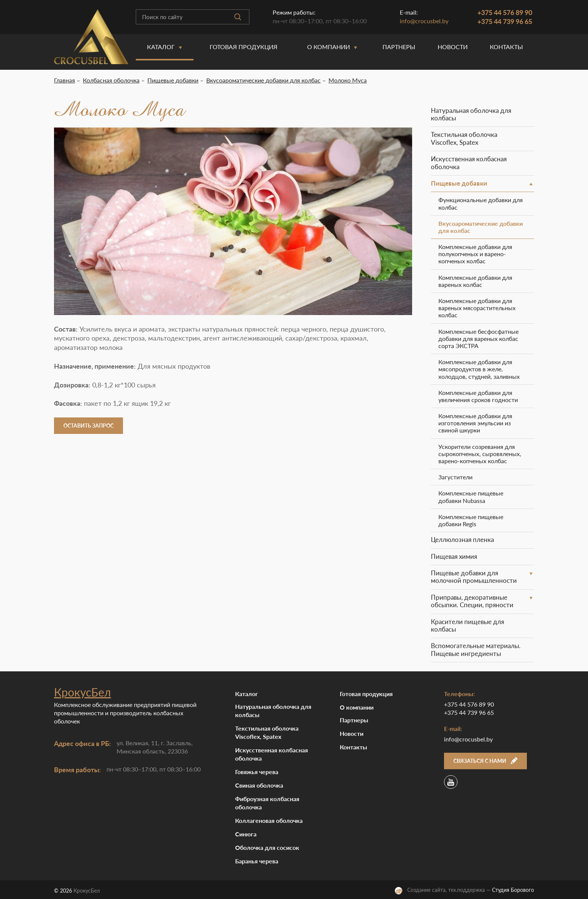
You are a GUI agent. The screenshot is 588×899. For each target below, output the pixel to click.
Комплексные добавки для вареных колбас (475, 281)
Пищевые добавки (459, 183)
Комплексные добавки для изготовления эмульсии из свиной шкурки (475, 423)
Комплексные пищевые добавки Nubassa (471, 497)
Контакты (506, 47)
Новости (453, 47)
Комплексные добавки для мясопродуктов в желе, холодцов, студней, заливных (479, 369)
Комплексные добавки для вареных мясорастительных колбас (477, 308)
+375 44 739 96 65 (505, 21)
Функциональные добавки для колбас (481, 203)
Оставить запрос (88, 425)
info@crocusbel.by (424, 21)
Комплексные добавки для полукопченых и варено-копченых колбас (475, 254)
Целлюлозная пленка (462, 540)
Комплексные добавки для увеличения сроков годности (478, 396)
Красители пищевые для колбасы (467, 625)
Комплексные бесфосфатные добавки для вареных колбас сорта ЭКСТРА (478, 338)
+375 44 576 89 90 (505, 12)
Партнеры (399, 47)
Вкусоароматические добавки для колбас (481, 227)
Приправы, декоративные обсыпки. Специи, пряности (472, 601)
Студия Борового (513, 890)
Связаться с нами (485, 761)
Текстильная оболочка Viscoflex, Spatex (464, 138)
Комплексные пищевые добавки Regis (471, 520)
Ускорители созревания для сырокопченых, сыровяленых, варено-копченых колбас (480, 454)
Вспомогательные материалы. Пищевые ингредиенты (476, 649)
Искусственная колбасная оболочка (469, 163)
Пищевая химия (454, 556)
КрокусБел (82, 692)
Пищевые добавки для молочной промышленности (474, 577)
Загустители (455, 477)
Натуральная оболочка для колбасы (471, 114)
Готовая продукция (244, 47)
